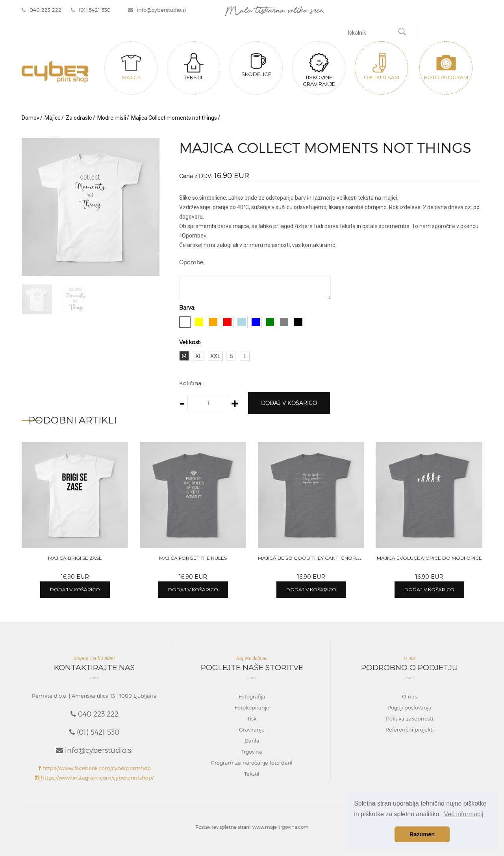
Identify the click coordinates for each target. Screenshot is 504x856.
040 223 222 (42, 10)
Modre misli (112, 118)
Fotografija (252, 696)
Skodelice (256, 65)
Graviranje (252, 730)
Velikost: (190, 342)
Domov (31, 118)
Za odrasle (79, 118)
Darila (252, 741)
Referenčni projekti (409, 730)
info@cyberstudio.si (157, 10)
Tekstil (194, 67)
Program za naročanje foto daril (252, 763)
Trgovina (252, 752)
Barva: (187, 307)
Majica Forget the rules (193, 558)
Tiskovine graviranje (319, 70)
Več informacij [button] (463, 814)
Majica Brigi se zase (75, 558)
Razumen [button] (422, 834)
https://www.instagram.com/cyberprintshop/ (94, 778)
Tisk (252, 719)
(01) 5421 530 (91, 10)
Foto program (446, 67)
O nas (409, 696)
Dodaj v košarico (289, 403)
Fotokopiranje (252, 707)
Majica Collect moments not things (174, 118)
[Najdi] (402, 33)
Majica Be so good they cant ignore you (314, 558)
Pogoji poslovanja (409, 707)
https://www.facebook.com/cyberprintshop (94, 768)
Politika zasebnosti (409, 719)
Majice (131, 67)
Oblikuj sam (382, 67)
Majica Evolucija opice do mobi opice (429, 558)
